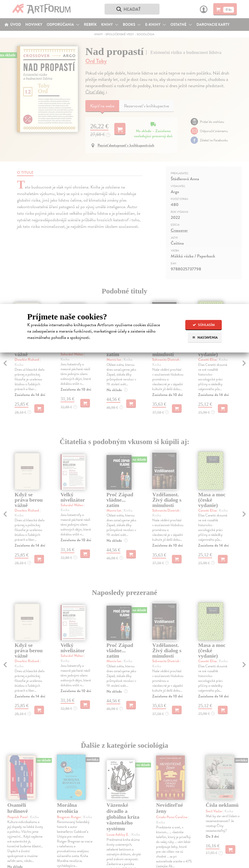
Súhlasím (204, 325)
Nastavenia (205, 338)
